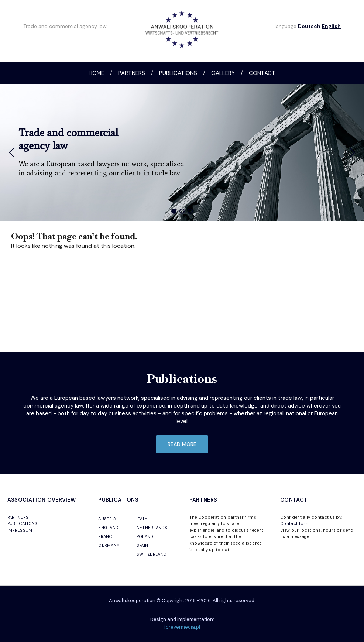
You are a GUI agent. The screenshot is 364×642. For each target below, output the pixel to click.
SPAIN (142, 545)
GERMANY (109, 545)
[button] (11, 152)
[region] (182, 152)
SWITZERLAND (152, 554)
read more (182, 444)
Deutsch (309, 26)
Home (96, 73)
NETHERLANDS (152, 528)
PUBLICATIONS (23, 523)
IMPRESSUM (20, 530)
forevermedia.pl (182, 627)
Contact (262, 73)
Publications (178, 73)
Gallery (223, 73)
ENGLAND (108, 528)
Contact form (295, 523)
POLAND (145, 536)
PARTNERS (18, 517)
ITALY (142, 519)
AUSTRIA (107, 519)
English (331, 26)
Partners (132, 73)
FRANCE (107, 536)
